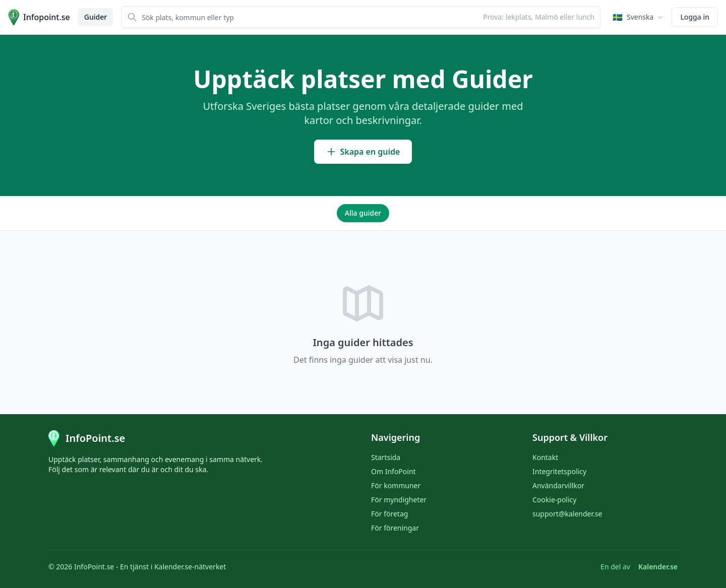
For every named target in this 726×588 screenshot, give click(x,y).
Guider (96, 17)
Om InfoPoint (394, 471)
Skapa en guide (363, 152)
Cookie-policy (554, 500)
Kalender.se (658, 567)
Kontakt (545, 457)
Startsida (386, 457)
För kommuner (396, 485)
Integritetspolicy (559, 471)
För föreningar (395, 528)
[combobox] (361, 17)
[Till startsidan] (39, 17)
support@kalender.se (567, 514)
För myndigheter (399, 500)
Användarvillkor (558, 485)
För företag (389, 514)
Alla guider (363, 213)
